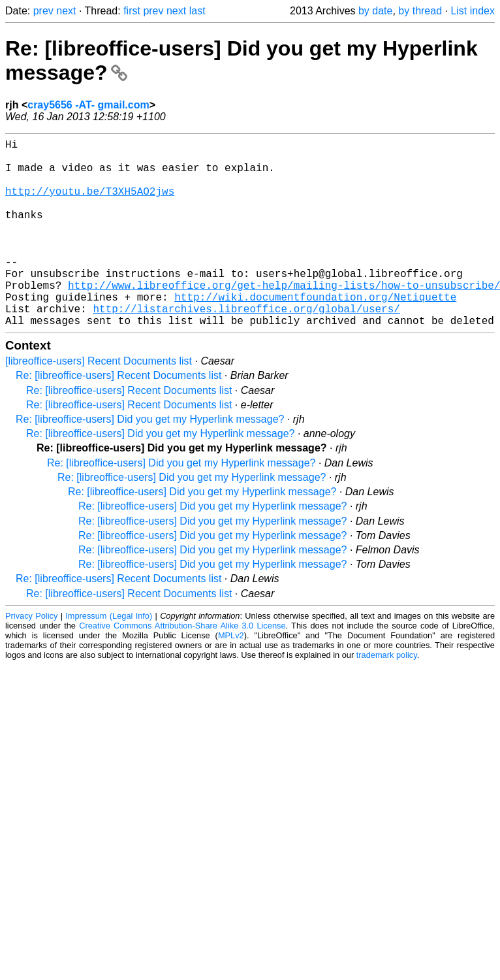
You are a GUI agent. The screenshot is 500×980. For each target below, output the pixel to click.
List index (473, 11)
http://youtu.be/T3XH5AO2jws (90, 204)
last (197, 11)
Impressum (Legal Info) (109, 658)
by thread (420, 11)
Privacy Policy (31, 658)
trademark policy (387, 697)
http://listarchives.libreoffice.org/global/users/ (246, 348)
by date (375, 11)
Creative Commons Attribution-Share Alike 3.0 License (182, 667)
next (66, 11)
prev (43, 11)
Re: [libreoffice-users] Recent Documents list (118, 417)
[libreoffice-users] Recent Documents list (99, 403)
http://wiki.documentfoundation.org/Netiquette (315, 333)
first (132, 11)
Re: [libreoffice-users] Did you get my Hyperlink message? (150, 461)
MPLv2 (231, 677)
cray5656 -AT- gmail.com (88, 105)
